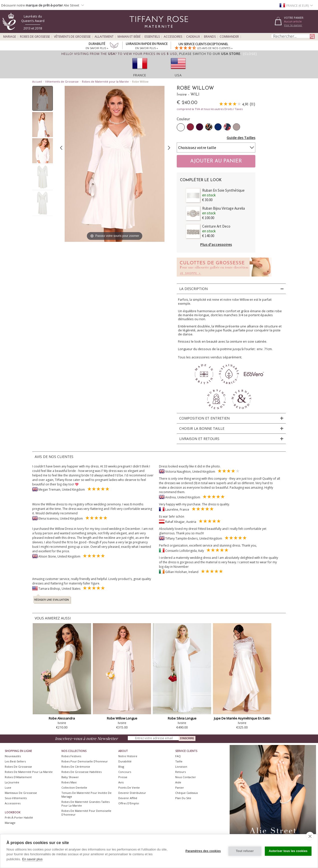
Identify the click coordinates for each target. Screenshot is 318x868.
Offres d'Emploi (129, 803)
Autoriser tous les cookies (288, 851)
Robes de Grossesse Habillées (81, 772)
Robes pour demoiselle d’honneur (85, 761)
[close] (310, 836)
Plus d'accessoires (216, 244)
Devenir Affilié (128, 798)
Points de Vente (129, 788)
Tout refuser (245, 851)
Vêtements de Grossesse (72, 37)
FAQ (178, 756)
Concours (125, 772)
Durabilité (125, 761)
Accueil (37, 81)
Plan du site (183, 798)
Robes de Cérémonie (76, 767)
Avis (121, 782)
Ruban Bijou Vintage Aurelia (224, 208)
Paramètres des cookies (203, 851)
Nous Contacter (186, 777)
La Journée (12, 782)
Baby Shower (70, 777)
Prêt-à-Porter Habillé (19, 817)
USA (178, 75)
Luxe (8, 788)
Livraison (181, 767)
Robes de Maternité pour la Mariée (105, 81)
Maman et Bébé (129, 37)
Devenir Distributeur (132, 793)
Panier (180, 788)
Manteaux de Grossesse (21, 793)
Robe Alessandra (62, 718)
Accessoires (173, 37)
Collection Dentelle (74, 788)
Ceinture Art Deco (216, 226)
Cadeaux (193, 37)
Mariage (10, 37)
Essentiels (152, 37)
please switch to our (210, 54)
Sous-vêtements (16, 798)
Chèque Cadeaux (187, 793)
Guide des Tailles (241, 138)
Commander (229, 37)
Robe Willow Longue (122, 718)
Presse (123, 777)
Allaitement (104, 37)
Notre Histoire (128, 756)
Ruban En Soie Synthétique (223, 190)
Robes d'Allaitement (18, 777)
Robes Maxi (69, 782)
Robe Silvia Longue (182, 718)
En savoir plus (32, 859)
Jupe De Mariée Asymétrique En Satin (242, 718)
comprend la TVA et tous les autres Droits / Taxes (210, 109)
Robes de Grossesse (35, 37)
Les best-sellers (15, 761)
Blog (121, 767)
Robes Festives (71, 756)
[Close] (250, 54)
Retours (180, 772)
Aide (178, 782)
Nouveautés (13, 756)
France (140, 75)
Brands (210, 37)
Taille (179, 761)
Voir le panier (293, 25)
